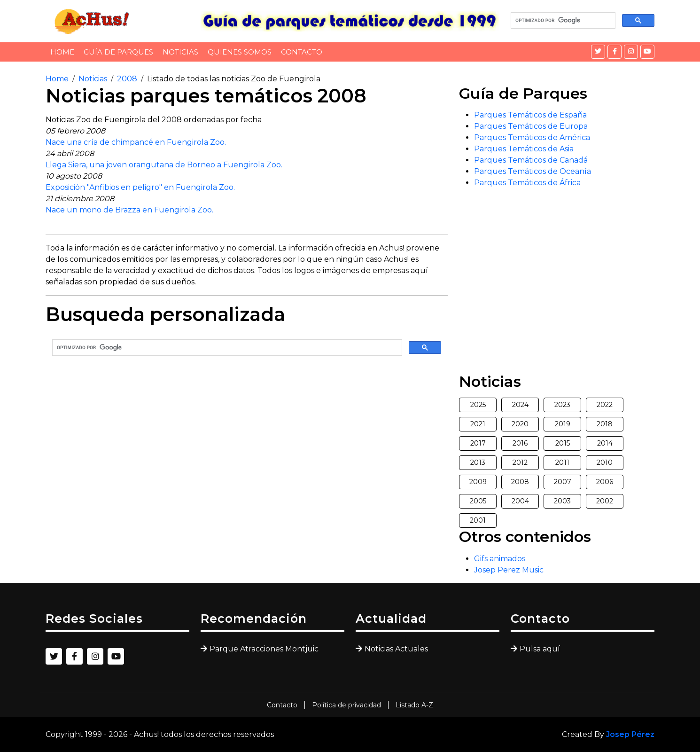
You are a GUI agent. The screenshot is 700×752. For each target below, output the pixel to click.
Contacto (302, 52)
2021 (478, 424)
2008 (127, 79)
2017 (478, 443)
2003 (562, 501)
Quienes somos (240, 52)
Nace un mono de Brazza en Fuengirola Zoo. (129, 210)
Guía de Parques (118, 52)
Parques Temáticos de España (530, 115)
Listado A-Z (414, 705)
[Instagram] (631, 52)
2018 (605, 424)
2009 (478, 482)
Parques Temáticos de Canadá (531, 160)
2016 (520, 443)
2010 (605, 462)
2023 (562, 405)
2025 (478, 405)
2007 (563, 482)
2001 (478, 520)
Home (62, 52)
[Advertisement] (247, 446)
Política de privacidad (346, 705)
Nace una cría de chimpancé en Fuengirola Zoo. (136, 142)
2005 (478, 501)
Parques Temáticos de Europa (531, 126)
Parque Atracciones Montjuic (264, 649)
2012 (520, 462)
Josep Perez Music (509, 570)
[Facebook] (614, 52)
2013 (478, 462)
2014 (605, 443)
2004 (520, 501)
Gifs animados (500, 559)
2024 (520, 405)
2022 (605, 405)
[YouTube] (647, 52)
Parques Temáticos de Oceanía (533, 171)
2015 (563, 443)
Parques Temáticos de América (532, 137)
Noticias (180, 52)
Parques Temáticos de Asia (524, 149)
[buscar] (562, 21)
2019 (563, 424)
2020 (520, 424)
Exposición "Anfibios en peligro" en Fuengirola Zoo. (140, 187)
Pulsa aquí (540, 649)
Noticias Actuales (396, 649)
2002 (605, 501)
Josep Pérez (630, 734)
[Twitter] (598, 52)
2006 (605, 482)
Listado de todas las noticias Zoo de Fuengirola (234, 79)
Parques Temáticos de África (527, 183)
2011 (562, 462)
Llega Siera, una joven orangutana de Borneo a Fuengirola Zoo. (164, 165)
